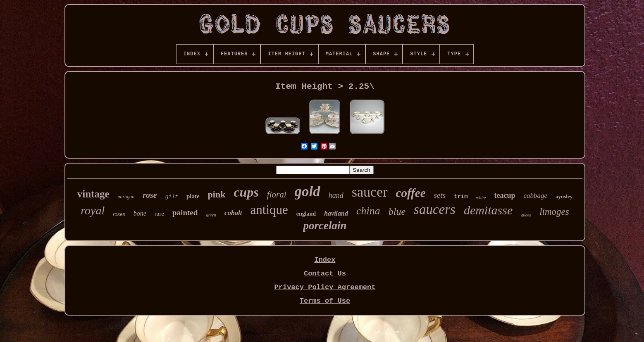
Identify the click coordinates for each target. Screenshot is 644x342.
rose (150, 195)
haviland (336, 213)
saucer (370, 192)
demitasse (488, 210)
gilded (526, 215)
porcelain (325, 226)
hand (336, 195)
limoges (554, 212)
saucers (435, 209)
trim (461, 197)
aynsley (564, 196)
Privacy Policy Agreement (325, 287)
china (368, 211)
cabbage (535, 196)
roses (119, 214)
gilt (172, 197)
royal (93, 210)
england (306, 214)
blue (397, 211)
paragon (126, 197)
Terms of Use (325, 301)
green (211, 215)
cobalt (233, 213)
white (481, 197)
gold (308, 191)
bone (140, 213)
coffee (411, 193)
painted (185, 213)
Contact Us (325, 274)
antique (269, 210)
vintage (93, 194)
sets (440, 195)
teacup (504, 195)
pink (217, 194)
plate (193, 196)
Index (325, 260)
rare (159, 214)
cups (246, 192)
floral (277, 195)
